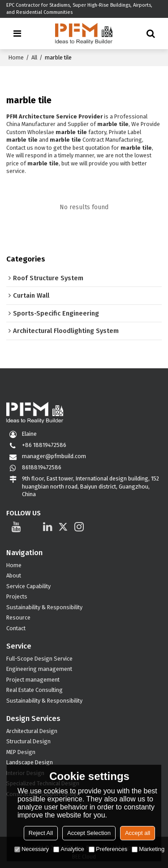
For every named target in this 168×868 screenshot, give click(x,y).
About (14, 575)
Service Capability (28, 586)
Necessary (32, 849)
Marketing (148, 849)
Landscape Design (30, 762)
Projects (17, 596)
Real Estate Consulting (34, 690)
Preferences (108, 849)
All (34, 57)
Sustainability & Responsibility (44, 607)
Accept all (138, 833)
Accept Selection (89, 833)
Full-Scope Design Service (39, 659)
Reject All (41, 833)
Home (16, 57)
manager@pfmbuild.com (54, 456)
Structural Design (28, 741)
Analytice (69, 849)
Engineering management (39, 669)
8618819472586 (42, 467)
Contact (16, 628)
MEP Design (21, 752)
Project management (33, 680)
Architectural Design (32, 731)
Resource (18, 617)
